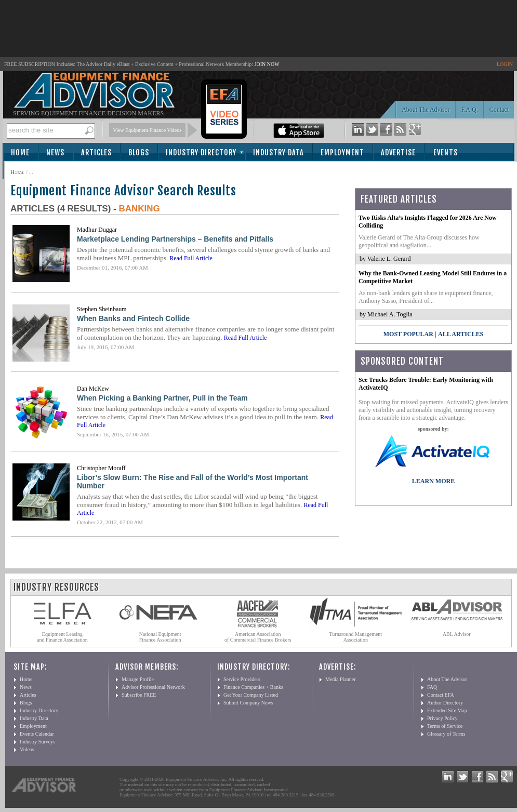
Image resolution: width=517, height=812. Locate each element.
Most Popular (408, 334)
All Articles (461, 334)
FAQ (432, 687)
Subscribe (32, 171)
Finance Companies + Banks (253, 687)
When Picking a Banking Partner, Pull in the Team (162, 398)
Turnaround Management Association (356, 637)
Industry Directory (201, 152)
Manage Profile (138, 679)
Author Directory (445, 703)
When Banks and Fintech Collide (133, 318)
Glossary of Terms (446, 734)
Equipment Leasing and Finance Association (62, 637)
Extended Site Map (447, 710)
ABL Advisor (457, 634)
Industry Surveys (37, 742)
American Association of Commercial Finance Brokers (258, 637)
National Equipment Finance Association (160, 637)
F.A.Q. (470, 110)
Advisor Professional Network (153, 687)
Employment (342, 152)
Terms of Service (445, 726)
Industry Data (279, 152)
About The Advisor (426, 110)
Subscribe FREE (139, 695)
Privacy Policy (442, 718)
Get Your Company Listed (251, 695)
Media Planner (341, 679)
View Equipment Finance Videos (148, 130)
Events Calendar (37, 734)
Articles (96, 152)
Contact (499, 110)
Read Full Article (191, 258)
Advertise (398, 152)
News (55, 152)
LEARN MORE (433, 481)
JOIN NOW (267, 64)
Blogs (139, 152)
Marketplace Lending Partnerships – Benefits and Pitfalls (175, 239)
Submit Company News (248, 703)
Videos (27, 749)
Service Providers (242, 679)
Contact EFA (441, 695)
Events (446, 152)
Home (20, 152)
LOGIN (505, 64)
